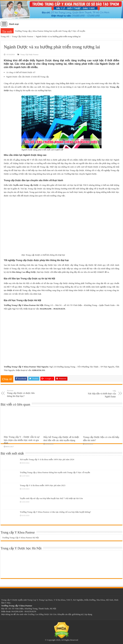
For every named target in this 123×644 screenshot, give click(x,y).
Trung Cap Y (33, 600)
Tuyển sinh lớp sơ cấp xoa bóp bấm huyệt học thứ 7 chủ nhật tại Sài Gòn (51, 498)
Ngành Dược (44, 60)
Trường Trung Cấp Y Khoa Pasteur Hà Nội (21, 538)
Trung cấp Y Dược (9, 600)
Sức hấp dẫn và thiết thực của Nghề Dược (100, 394)
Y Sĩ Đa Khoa (59, 600)
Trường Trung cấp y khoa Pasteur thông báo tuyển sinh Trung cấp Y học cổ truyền (50, 31)
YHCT (69, 600)
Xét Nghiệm (78, 600)
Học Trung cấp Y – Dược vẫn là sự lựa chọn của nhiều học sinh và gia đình (22, 440)
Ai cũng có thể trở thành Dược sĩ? (21, 72)
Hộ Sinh (110, 600)
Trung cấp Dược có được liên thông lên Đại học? (23, 393)
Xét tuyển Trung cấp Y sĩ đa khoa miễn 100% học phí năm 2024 (47, 459)
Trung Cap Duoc (46, 600)
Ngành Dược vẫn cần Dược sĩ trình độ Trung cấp (28, 77)
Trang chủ (5, 36)
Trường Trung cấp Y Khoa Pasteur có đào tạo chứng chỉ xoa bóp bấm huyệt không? (55, 512)
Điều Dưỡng (90, 600)
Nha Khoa (101, 600)
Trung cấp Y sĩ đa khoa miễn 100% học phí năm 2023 (43, 485)
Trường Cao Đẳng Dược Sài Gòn (42, 614)
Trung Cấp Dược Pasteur (23, 36)
